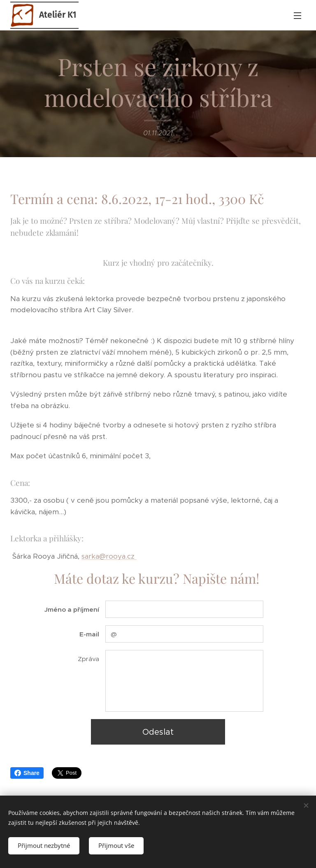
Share (27, 773)
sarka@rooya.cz (109, 556)
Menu (297, 16)
